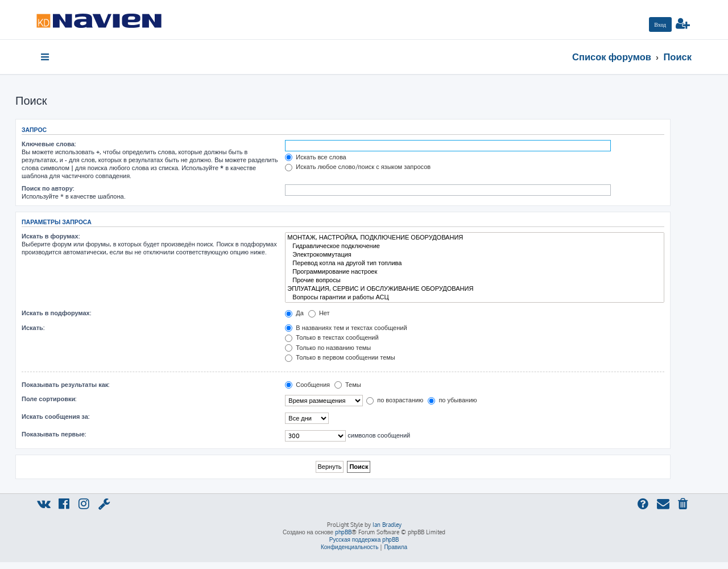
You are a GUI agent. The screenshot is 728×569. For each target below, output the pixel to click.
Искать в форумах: (51, 236)
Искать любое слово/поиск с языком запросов (358, 167)
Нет (319, 313)
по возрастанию (395, 400)
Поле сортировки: (49, 399)
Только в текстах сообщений (332, 337)
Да (294, 313)
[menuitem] (660, 24)
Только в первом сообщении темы (340, 357)
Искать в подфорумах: (56, 313)
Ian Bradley (387, 525)
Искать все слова (315, 157)
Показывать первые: (54, 434)
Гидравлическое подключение (475, 246)
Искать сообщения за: (55, 417)
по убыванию (452, 400)
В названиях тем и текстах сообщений (346, 328)
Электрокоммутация (475, 255)
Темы (348, 385)
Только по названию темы (328, 348)
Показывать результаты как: (65, 385)
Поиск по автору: (48, 188)
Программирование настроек (475, 272)
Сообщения (307, 385)
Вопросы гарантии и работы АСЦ (475, 297)
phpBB (343, 532)
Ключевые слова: (49, 144)
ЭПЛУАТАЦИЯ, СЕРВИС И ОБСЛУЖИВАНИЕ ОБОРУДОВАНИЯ (475, 289)
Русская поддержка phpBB (364, 539)
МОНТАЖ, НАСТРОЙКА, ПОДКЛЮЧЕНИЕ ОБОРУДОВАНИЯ (475, 238)
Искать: (33, 328)
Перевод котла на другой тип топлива (475, 263)
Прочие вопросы (475, 280)
